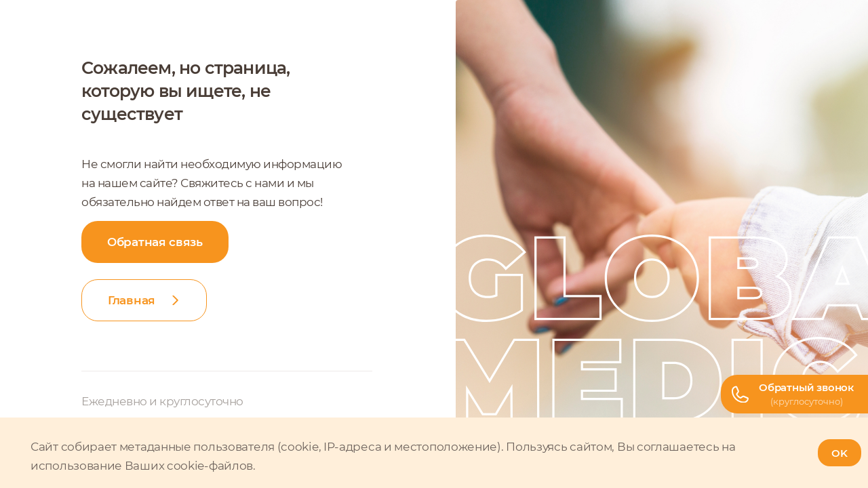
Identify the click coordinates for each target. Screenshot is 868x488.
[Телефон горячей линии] (794, 394)
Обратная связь (155, 242)
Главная (132, 300)
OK (840, 453)
